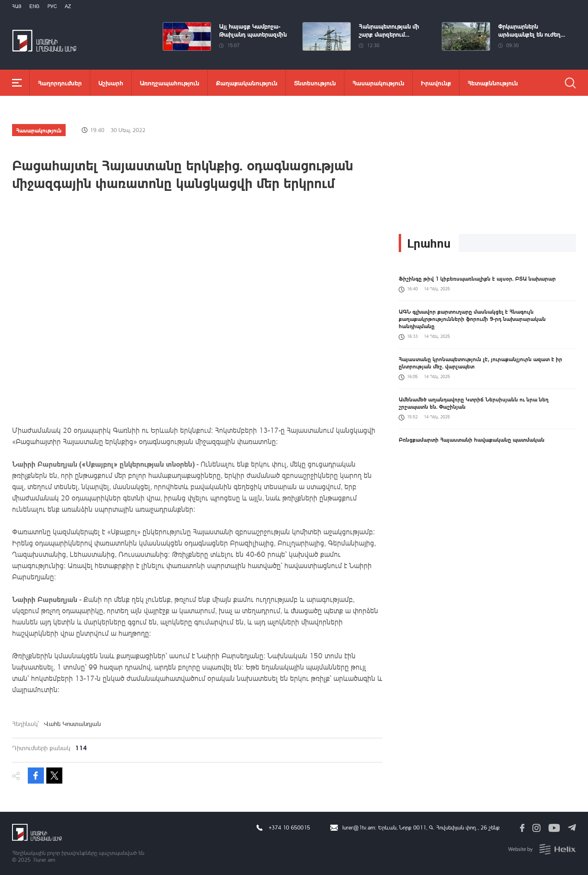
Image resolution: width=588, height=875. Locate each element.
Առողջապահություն (170, 83)
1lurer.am (44, 859)
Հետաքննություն (493, 83)
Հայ (17, 6)
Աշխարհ (111, 83)
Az (68, 6)
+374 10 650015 (289, 827)
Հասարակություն (378, 83)
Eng (34, 6)
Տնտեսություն (315, 83)
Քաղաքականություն (247, 83)
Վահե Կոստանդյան (72, 724)
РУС (52, 6)
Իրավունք (436, 83)
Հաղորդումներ (60, 83)
